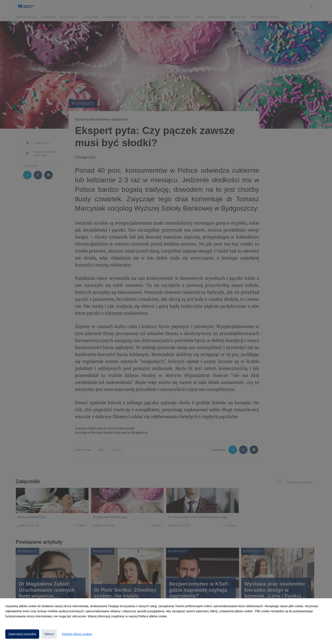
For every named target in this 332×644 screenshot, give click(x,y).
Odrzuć (49, 634)
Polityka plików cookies (77, 634)
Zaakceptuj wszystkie (22, 634)
